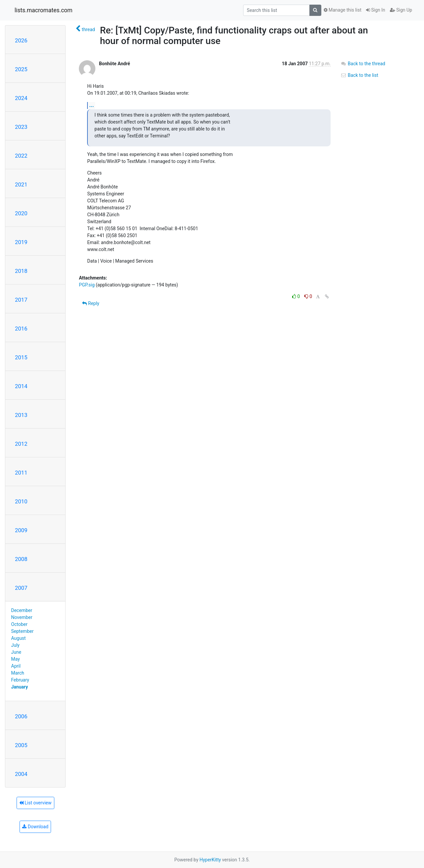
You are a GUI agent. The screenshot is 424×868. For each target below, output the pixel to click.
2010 (21, 501)
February (20, 680)
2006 (21, 716)
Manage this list (343, 10)
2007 (21, 588)
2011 (21, 473)
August (19, 638)
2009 (21, 530)
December (22, 610)
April (16, 666)
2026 (21, 40)
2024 (21, 98)
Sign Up (401, 10)
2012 (21, 444)
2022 (21, 156)
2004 (21, 774)
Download (35, 827)
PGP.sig (87, 285)
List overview (35, 803)
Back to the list (359, 75)
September (23, 631)
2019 (21, 242)
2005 (21, 745)
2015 (21, 357)
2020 (21, 213)
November (22, 617)
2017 (21, 300)
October (19, 624)
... (91, 105)
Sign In (376, 10)
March (18, 673)
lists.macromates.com (44, 10)
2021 (21, 184)
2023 (21, 127)
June (16, 652)
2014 (21, 386)
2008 (21, 559)
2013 (21, 415)
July (15, 645)
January (20, 687)
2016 (21, 329)
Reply (91, 303)
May (16, 659)
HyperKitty (210, 860)
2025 (21, 69)
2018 (21, 271)
